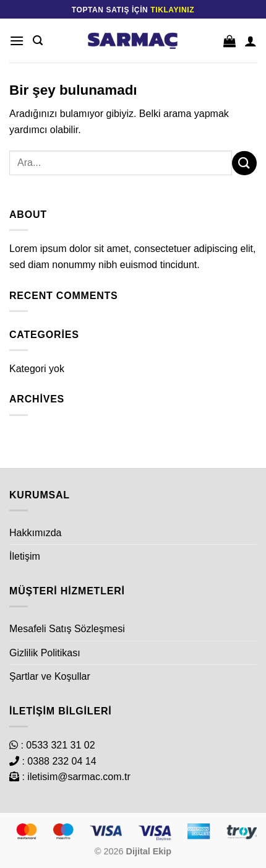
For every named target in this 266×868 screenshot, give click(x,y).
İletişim (25, 556)
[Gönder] (244, 163)
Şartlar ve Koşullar (50, 676)
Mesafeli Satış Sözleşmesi (67, 629)
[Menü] (17, 41)
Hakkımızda (35, 533)
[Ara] (38, 41)
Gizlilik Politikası (45, 653)
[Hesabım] (251, 41)
